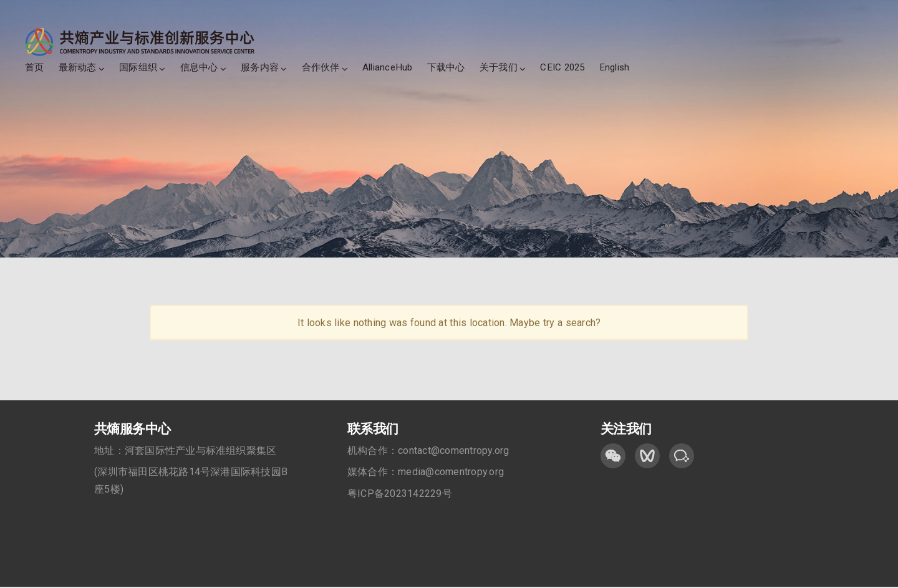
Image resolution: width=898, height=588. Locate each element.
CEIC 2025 (562, 67)
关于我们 (499, 67)
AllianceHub (388, 67)
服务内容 (260, 67)
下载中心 (446, 67)
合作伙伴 (321, 67)
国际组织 (138, 67)
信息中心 (199, 67)
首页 (34, 67)
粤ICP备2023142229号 (400, 494)
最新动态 (78, 67)
